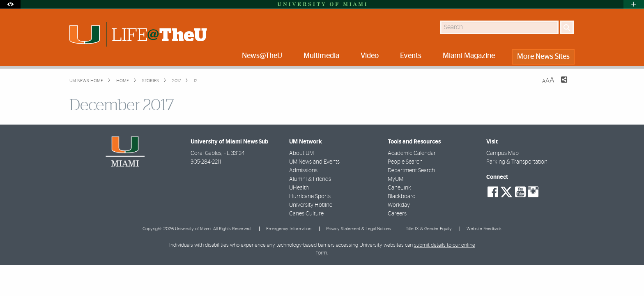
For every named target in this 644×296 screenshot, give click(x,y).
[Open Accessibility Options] (10, 4)
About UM (301, 153)
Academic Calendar (412, 153)
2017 (176, 81)
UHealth (299, 188)
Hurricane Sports (310, 197)
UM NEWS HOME (86, 81)
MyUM (396, 179)
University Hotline (311, 205)
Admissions (303, 171)
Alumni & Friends (310, 179)
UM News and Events (314, 162)
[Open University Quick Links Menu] (634, 4)
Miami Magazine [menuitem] (469, 56)
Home (122, 81)
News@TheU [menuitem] (262, 56)
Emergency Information (289, 229)
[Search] (567, 27)
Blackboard (402, 197)
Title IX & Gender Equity (429, 229)
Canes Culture (306, 214)
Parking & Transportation (517, 162)
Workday (399, 205)
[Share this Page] (559, 85)
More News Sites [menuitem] (543, 57)
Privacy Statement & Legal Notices (359, 229)
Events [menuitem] (411, 56)
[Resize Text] (548, 80)
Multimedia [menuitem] (321, 56)
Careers (397, 214)
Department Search (411, 171)
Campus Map (503, 153)
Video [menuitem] (370, 56)
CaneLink (399, 188)
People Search (405, 162)
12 (195, 81)
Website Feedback (484, 229)
